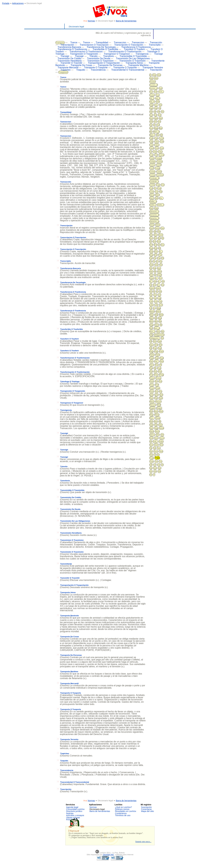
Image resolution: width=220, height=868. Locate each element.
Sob (151, 438)
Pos (160, 371)
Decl (157, 195)
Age (151, 108)
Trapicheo (65, 70)
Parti (158, 355)
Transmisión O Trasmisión (132, 61)
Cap (152, 142)
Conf (152, 168)
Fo (154, 261)
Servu (152, 435)
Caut (152, 148)
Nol (151, 328)
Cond (159, 165)
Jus (151, 298)
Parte (152, 355)
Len (151, 301)
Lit (151, 308)
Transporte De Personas (110, 65)
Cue (159, 188)
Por (155, 371)
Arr (155, 122)
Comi (152, 158)
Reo (161, 411)
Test (161, 451)
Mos (152, 321)
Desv (157, 228)
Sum (156, 445)
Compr (153, 162)
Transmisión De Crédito (70, 58)
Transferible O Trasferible (105, 49)
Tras (152, 461)
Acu (158, 95)
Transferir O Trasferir (134, 49)
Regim (153, 408)
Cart (162, 142)
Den (152, 208)
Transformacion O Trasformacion (86, 52)
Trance (74, 42)
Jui (151, 295)
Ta (151, 448)
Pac (155, 348)
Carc (157, 142)
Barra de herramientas (126, 21)
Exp (151, 255)
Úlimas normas (73, 818)
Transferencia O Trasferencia (136, 47)
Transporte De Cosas (81, 65)
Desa (152, 225)
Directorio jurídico (74, 811)
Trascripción (156, 70)
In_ (157, 278)
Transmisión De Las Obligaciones (133, 58)
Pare (161, 351)
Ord (156, 345)
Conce (160, 162)
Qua (152, 395)
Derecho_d (154, 215)
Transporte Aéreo (134, 63)
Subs (161, 441)
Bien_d (156, 132)
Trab (152, 458)
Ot (151, 348)
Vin (155, 471)
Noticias (70, 813)
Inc (161, 278)
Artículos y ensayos (75, 815)
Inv (151, 292)
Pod (159, 368)
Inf (163, 281)
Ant (160, 115)
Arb (151, 122)
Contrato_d (154, 178)
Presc (152, 378)
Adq (151, 105)
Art (159, 122)
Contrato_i (154, 182)
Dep (156, 208)
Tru (160, 461)
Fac (160, 255)
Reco (152, 402)
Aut (158, 125)
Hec (159, 268)
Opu (152, 345)
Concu (153, 165)
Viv (159, 471)
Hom (159, 272)
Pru (157, 391)
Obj (151, 335)
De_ (161, 198)
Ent (156, 245)
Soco (162, 438)
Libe (152, 305)
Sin (162, 435)
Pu (161, 391)
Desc (158, 225)
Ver (160, 468)
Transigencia (142, 54)
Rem (156, 411)
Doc (156, 235)
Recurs (153, 405)
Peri (162, 361)
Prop (158, 388)
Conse (153, 172)
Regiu (159, 408)
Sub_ (155, 441)
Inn (155, 285)
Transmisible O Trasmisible (133, 56)
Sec (151, 428)
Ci (151, 152)
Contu (152, 185)
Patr (157, 358)
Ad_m (152, 102)
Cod (152, 155)
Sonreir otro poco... (143, 842)
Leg (159, 298)
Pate (152, 358)
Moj (160, 318)
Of (151, 341)
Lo (154, 308)
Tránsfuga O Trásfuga (68, 382)
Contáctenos (121, 813)
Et (160, 248)
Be (151, 132)
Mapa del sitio (148, 811)
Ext (156, 255)
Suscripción (146, 807)
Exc (156, 252)
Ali (155, 112)
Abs (151, 78)
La (155, 298)
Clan (155, 152)
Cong (157, 168)
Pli (155, 368)
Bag (156, 128)
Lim (161, 305)
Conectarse (146, 809)
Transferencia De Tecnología (101, 47)
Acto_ (161, 92)
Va (151, 468)
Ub (151, 465)
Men (152, 318)
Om (155, 341)
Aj (160, 108)
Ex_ (161, 252)
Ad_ (156, 105)
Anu (151, 118)
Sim (158, 435)
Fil (163, 258)
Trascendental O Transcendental (128, 70)
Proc (152, 385)
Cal (156, 138)
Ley (160, 301)
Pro (160, 381)
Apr (161, 118)
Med (161, 315)
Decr (152, 198)
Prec (156, 375)
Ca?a (161, 138)
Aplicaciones (18, 3)
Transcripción (67, 45)
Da (161, 192)
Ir (154, 292)
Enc (159, 241)
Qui (161, 395)
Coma (161, 155)
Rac (151, 398)
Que (157, 395)
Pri (156, 381)
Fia (159, 258)
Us (159, 465)
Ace (161, 88)
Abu (156, 78)
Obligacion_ (155, 338)
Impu (152, 278)
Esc (162, 245)
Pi (161, 365)
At (154, 125)
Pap (156, 351)
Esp (151, 248)
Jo (160, 292)
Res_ (152, 418)
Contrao (160, 175)
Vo (151, 475)
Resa (157, 415)
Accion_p (154, 88)
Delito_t (161, 205)
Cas (151, 145)
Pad (160, 348)
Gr (151, 268)
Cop (158, 185)
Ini (151, 285)
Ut (162, 465)
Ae (161, 105)
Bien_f (152, 135)
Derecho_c (154, 212)
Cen (157, 148)
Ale (151, 112)
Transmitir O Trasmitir (71, 63)
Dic (151, 232)
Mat (156, 315)
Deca (152, 195)
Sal (156, 425)
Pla (151, 368)
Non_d (157, 328)
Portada (6, 3)
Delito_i (153, 205)
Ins (163, 285)
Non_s (153, 331)
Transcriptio (155, 45)
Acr (151, 92)
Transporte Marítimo (138, 65)
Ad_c (152, 98)
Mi (156, 318)
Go (161, 265)
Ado (158, 102)
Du (155, 238)
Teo (159, 448)
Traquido (81, 70)
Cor (163, 185)
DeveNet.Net (109, 855)
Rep (152, 415)
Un (155, 465)
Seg (156, 428)
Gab (152, 265)
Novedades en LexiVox (126, 811)
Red (159, 405)
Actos (152, 95)
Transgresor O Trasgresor (117, 54)
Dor (151, 238)
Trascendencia (98, 70)
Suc (151, 445)
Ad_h (158, 98)
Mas (152, 315)
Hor (151, 275)
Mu (156, 321)
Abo (159, 75)
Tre (156, 461)
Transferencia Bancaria (69, 47)
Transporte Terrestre (153, 68)
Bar (161, 128)
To (158, 455)
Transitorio (109, 56)
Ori (161, 345)
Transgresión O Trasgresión (84, 54)
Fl (151, 261)
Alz (162, 112)
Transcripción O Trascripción (129, 45)
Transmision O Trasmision (100, 61)
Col (156, 155)
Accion (153, 82)
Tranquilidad (102, 42)
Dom (161, 235)
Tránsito (93, 56)
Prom (152, 388)
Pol (151, 371)
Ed (159, 238)
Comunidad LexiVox (75, 809)
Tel (154, 448)
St (151, 441)
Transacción (156, 42)
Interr (158, 288)
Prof (157, 385)
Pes (157, 365)
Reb (161, 398)
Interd (152, 288)
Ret (151, 421)
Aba (154, 75)
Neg (152, 325)
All (159, 112)
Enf (151, 245)
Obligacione (159, 335)
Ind (155, 281)
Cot (151, 188)
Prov (152, 391)
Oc (162, 338)
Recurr (158, 402)
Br (161, 135)
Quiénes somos (122, 809)
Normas (91, 21)
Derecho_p (154, 221)
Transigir (159, 54)
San (160, 425)
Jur (159, 295)
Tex (151, 455)
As (151, 125)
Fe (155, 258)
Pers (152, 365)
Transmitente (158, 61)
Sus (161, 445)
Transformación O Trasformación (125, 52)
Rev (156, 421)
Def (157, 198)
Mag (159, 308)
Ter (151, 451)
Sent (152, 431)
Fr (157, 261)
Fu (161, 261)
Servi (157, 431)
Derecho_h (154, 218)
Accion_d (154, 85)
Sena (161, 428)
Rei (151, 411)
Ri (160, 421)
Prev (152, 381)
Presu (158, 378)
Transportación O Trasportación (104, 63)
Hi (155, 272)
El (151, 241)
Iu (157, 292)
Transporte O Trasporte (96, 68)
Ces (162, 148)
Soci (156, 438)
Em (154, 241)
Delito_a (153, 202)
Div (151, 235)
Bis (158, 135)
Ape (156, 118)
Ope (159, 341)
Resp (158, 418)
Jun (155, 295)
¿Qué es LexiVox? (123, 807)
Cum (152, 192)
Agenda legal (72, 807)
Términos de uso (123, 815)
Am (151, 115)
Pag (151, 351)
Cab (152, 138)
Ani (155, 115)
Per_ (156, 361)
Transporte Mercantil (68, 68)
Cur (157, 192)
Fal (151, 258)
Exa (151, 252)
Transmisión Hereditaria (70, 61)
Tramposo (60, 43)
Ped (162, 358)
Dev (162, 228)
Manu (158, 311)
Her (151, 272)
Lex (156, 301)
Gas (157, 265)
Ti (155, 455)
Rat (156, 398)
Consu (153, 175)
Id (155, 275)
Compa (159, 158)
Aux (151, 128)
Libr (156, 305)
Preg (161, 375)
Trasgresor (63, 72)
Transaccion (120, 42)
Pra (151, 375)
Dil (155, 232)
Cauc (157, 145)
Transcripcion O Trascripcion (94, 45)
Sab (151, 425)
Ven (155, 468)
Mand (152, 311)
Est (156, 248)
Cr (155, 188)
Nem (157, 325)
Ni (161, 325)
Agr (156, 108)
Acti (156, 92)
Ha (154, 268)
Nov (158, 331)
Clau (160, 152)
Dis (159, 232)
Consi (159, 172)
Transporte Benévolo (68, 616)
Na (160, 321)
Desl (152, 228)
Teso (156, 451)
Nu (163, 331)
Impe (159, 275)
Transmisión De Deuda (99, 58)
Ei (163, 238)
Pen (151, 361)
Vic (151, 471)
